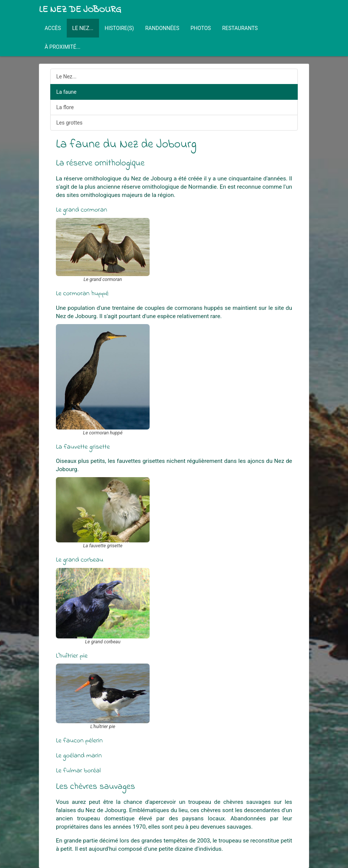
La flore (65, 107)
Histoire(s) (119, 28)
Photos (201, 28)
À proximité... (62, 47)
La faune (66, 92)
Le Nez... (83, 28)
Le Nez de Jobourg (80, 10)
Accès (53, 28)
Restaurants (240, 28)
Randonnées (162, 28)
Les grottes (69, 123)
